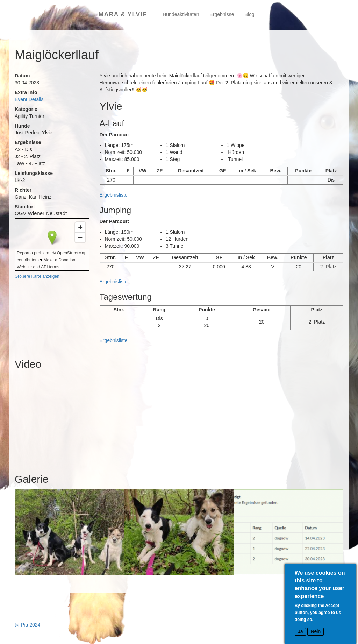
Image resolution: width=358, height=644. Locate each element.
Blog (250, 14)
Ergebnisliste (114, 195)
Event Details (29, 99)
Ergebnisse (222, 14)
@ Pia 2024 (27, 625)
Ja (300, 631)
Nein (316, 631)
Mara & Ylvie (123, 14)
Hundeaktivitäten (181, 14)
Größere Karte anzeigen (37, 276)
